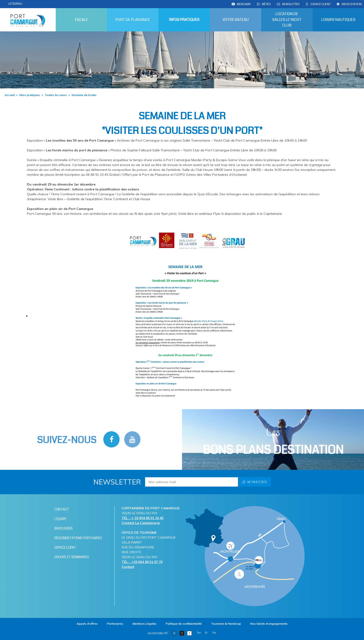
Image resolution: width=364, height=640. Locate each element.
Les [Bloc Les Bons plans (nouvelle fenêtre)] (273, 442)
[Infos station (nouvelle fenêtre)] (352, 4)
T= (199, 633)
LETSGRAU (15, 4)
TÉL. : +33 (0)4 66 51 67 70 (142, 562)
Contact (128, 567)
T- (206, 633)
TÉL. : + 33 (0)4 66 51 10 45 (143, 518)
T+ (214, 633)
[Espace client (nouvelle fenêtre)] (321, 4)
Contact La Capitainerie (141, 523)
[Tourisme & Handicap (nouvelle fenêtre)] (226, 624)
